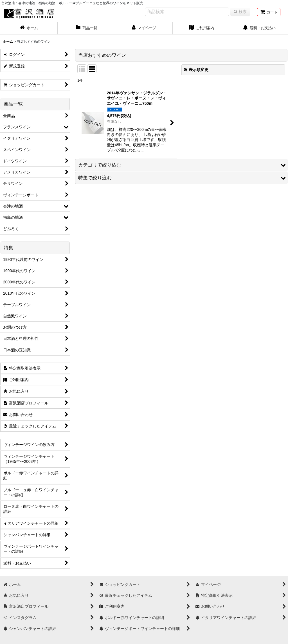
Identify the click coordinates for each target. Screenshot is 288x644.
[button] (181, 165)
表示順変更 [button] (196, 70)
